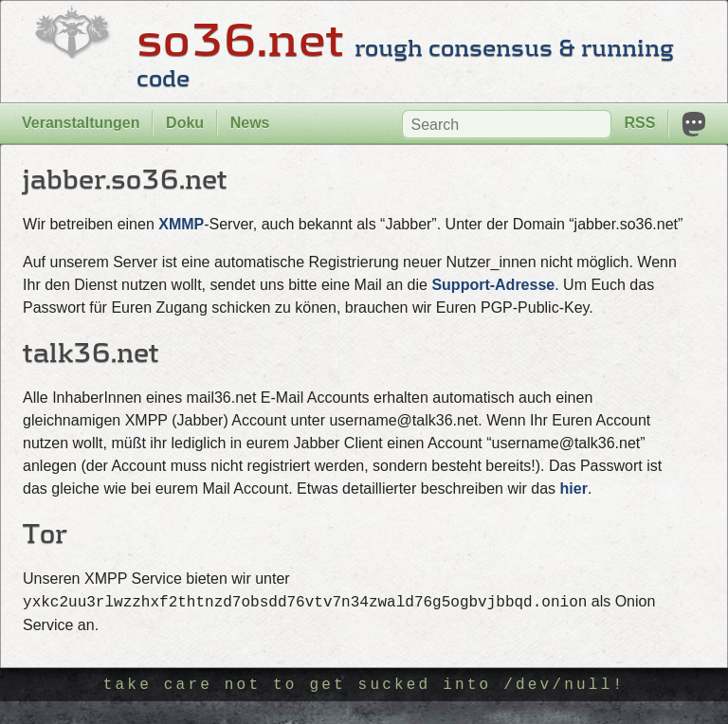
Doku (185, 123)
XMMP (181, 224)
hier (574, 489)
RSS (639, 123)
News (250, 123)
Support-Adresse (493, 285)
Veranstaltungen (81, 123)
